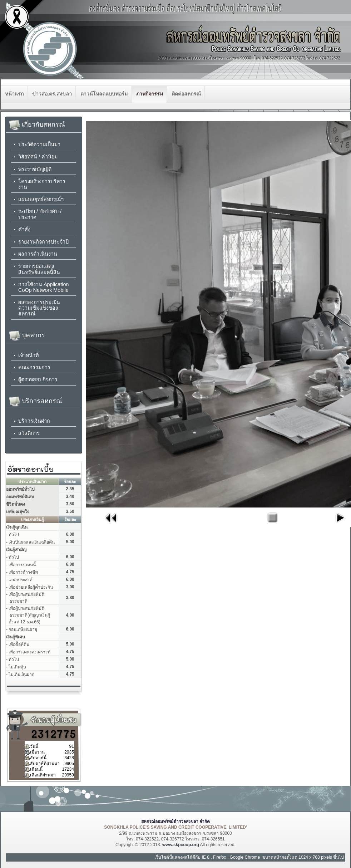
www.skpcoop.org (181, 845)
